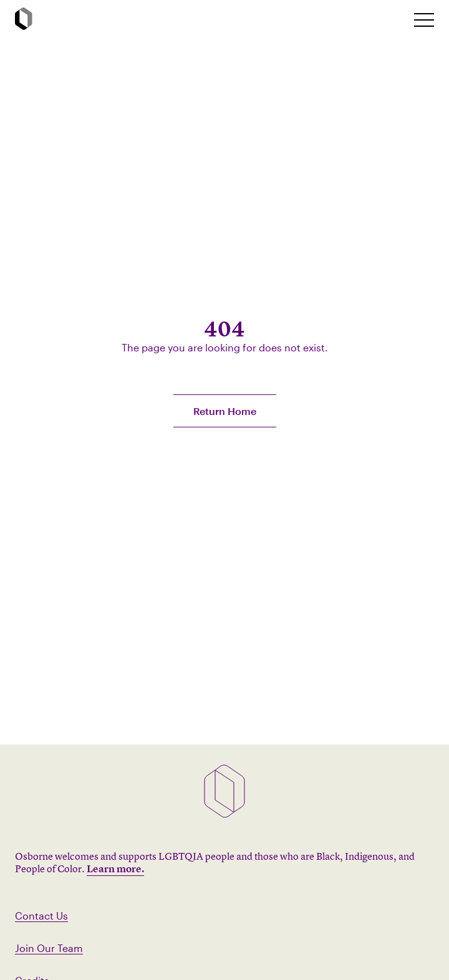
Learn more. (115, 868)
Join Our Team (49, 948)
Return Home (225, 411)
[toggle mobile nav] (424, 20)
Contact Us (41, 916)
